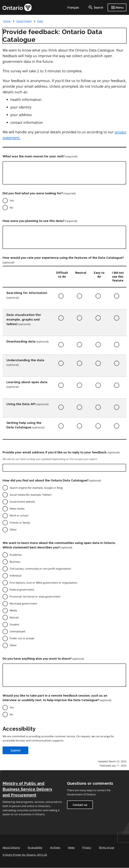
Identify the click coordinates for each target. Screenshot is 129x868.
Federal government (22, 590)
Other (13, 530)
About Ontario (11, 848)
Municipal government (23, 603)
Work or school (19, 516)
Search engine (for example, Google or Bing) (36, 488)
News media (17, 509)
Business (15, 562)
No (11, 208)
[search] (96, 7)
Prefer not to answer (22, 638)
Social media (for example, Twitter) (31, 495)
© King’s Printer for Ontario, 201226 (25, 855)
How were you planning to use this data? (33, 221)
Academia (16, 555)
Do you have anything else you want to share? (37, 659)
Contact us (80, 805)
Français (73, 7)
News (71, 848)
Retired (14, 618)
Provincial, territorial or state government (35, 597)
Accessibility (35, 848)
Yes (12, 200)
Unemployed (17, 631)
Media (13, 610)
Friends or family (20, 523)
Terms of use (106, 848)
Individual (16, 576)
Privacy (87, 848)
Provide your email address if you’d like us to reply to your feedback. (55, 452)
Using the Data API (21, 404)
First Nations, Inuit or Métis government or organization (44, 583)
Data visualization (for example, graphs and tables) (24, 319)
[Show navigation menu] (117, 7)
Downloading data (21, 341)
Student (14, 624)
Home (7, 21)
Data (40, 21)
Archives (55, 848)
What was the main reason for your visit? (34, 156)
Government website (22, 502)
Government (24, 21)
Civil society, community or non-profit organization (40, 569)
